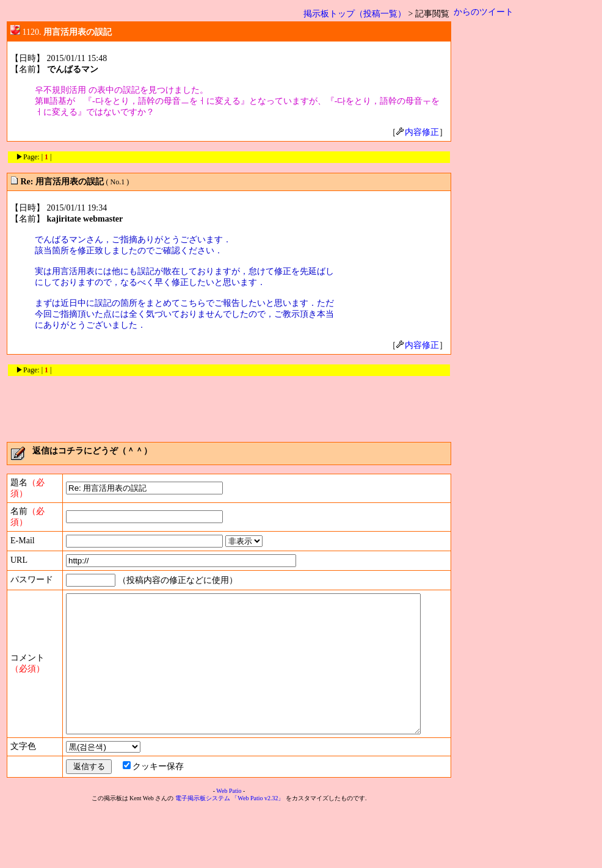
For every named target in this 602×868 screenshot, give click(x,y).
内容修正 (418, 132)
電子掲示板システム (203, 857)
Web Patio (229, 849)
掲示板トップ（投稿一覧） (355, 14)
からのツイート (484, 12)
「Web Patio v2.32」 (258, 857)
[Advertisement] (229, 405)
